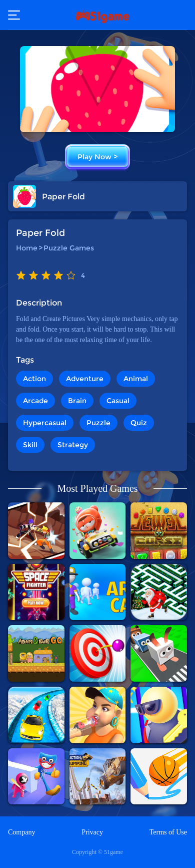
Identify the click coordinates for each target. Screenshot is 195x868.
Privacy (92, 832)
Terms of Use (168, 832)
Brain (77, 401)
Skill (30, 445)
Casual (118, 401)
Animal (136, 379)
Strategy (73, 445)
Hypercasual (45, 423)
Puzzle (98, 423)
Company (21, 832)
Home (27, 248)
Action (34, 379)
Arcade (35, 401)
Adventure (85, 379)
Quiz (139, 423)
